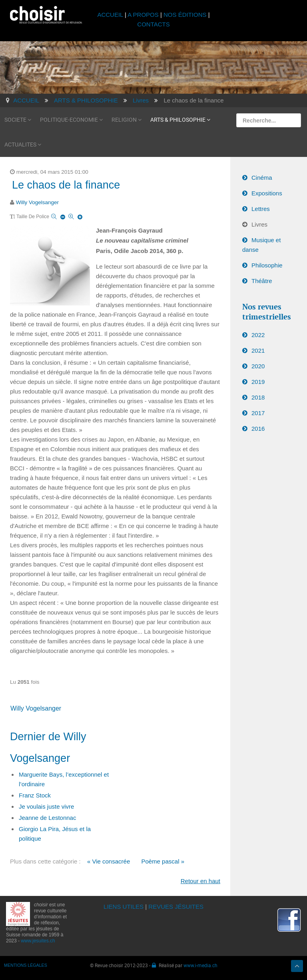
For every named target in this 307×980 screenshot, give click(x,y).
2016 (258, 429)
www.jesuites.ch (38, 941)
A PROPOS (143, 15)
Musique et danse (261, 245)
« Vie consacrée (109, 861)
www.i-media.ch (200, 965)
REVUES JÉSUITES (176, 907)
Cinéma (262, 178)
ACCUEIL (111, 15)
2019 (258, 382)
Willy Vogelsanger (37, 202)
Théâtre (262, 281)
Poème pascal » (163, 861)
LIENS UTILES (124, 907)
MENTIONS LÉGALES (26, 965)
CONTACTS (153, 24)
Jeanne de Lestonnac (47, 818)
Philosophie (267, 265)
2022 (258, 335)
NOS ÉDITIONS (185, 15)
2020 (258, 366)
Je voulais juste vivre (46, 806)
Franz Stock (35, 795)
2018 (258, 397)
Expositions (267, 193)
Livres (259, 224)
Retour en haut (200, 881)
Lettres (261, 209)
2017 (258, 413)
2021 (258, 350)
